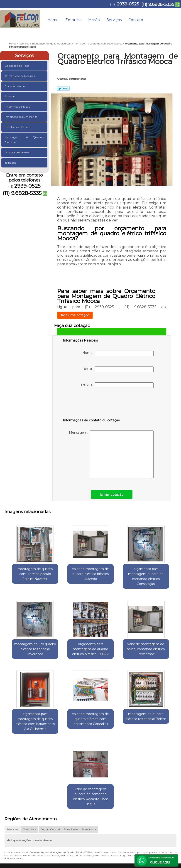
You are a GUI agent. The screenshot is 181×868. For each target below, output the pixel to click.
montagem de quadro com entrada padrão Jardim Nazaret (24, 575)
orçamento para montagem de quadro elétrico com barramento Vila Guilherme (113, 657)
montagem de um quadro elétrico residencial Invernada (157, 575)
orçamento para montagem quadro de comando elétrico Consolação (113, 578)
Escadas (10, 96)
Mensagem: (111, 454)
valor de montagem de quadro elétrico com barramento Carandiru (157, 657)
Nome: (118, 353)
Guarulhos (30, 771)
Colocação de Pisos (17, 66)
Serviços (114, 20)
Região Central (50, 771)
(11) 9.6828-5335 (158, 4)
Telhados (11, 163)
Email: (119, 369)
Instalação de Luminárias (21, 117)
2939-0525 (128, 4)
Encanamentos (15, 86)
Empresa (73, 20)
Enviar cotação (112, 494)
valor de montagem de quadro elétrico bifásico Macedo (68, 575)
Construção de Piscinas (20, 76)
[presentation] (92, 404)
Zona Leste (71, 771)
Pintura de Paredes (17, 152)
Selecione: (13, 771)
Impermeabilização (18, 107)
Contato (136, 20)
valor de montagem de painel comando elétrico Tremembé (68, 654)
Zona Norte (89, 771)
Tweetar (63, 89)
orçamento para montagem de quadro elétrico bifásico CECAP (24, 654)
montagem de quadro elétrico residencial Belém (68, 731)
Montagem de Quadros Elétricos (24, 140)
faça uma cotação (75, 315)
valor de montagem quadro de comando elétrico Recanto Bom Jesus (113, 736)
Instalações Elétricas (18, 127)
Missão (94, 20)
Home (53, 20)
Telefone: (116, 385)
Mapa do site (166, 814)
